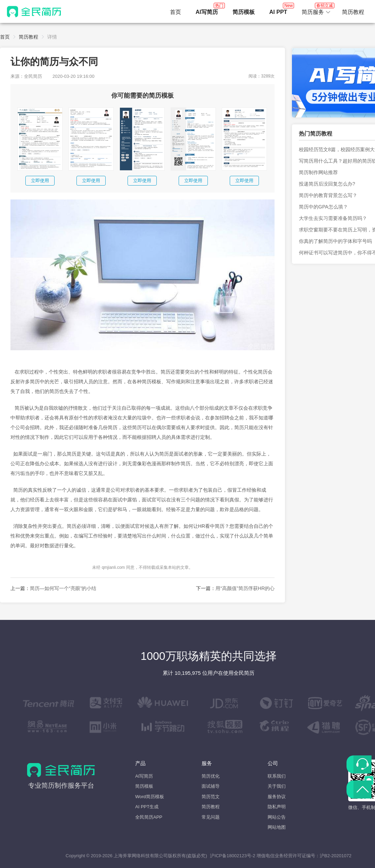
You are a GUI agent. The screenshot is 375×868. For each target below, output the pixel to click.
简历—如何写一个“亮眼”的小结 (63, 588)
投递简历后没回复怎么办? (327, 184)
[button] (316, 12)
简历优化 (211, 776)
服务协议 (277, 797)
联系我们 (277, 776)
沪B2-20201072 (336, 856)
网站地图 (277, 827)
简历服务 (316, 10)
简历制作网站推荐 (318, 172)
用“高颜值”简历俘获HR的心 (245, 588)
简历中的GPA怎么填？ (323, 207)
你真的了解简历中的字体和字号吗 (335, 241)
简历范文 (211, 797)
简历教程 (353, 12)
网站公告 (277, 817)
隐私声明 (277, 807)
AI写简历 (144, 776)
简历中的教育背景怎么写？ (328, 195)
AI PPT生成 (147, 807)
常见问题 (211, 817)
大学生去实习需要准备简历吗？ (333, 218)
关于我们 (277, 786)
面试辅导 (211, 786)
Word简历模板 (150, 797)
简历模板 (144, 786)
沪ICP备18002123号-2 (233, 856)
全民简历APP (149, 817)
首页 (176, 12)
